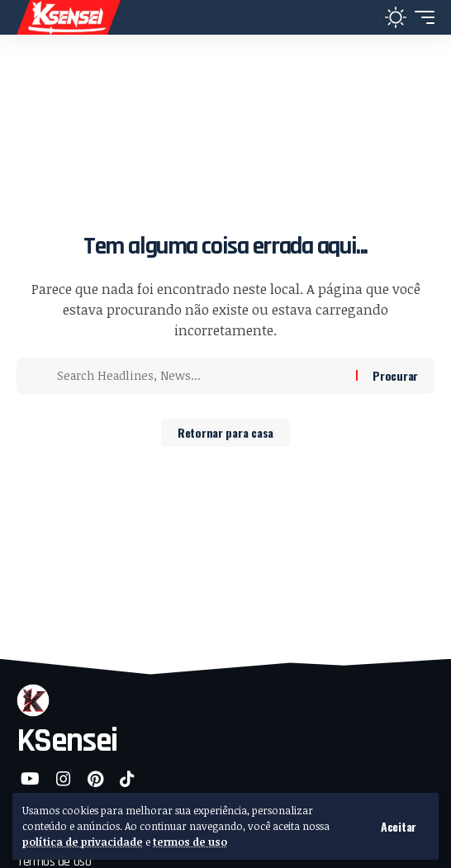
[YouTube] (30, 779)
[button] (399, 827)
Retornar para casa (225, 432)
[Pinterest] (95, 779)
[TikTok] (127, 779)
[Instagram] (64, 779)
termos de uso (190, 842)
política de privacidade (83, 842)
